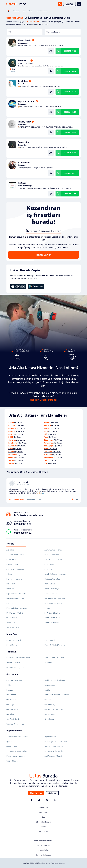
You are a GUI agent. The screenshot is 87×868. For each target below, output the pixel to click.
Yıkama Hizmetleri (52, 623)
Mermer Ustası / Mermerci (55, 598)
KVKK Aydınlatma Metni (43, 840)
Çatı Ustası (49, 569)
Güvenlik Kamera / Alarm (54, 658)
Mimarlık (10, 603)
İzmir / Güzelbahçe (25, 186)
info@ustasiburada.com (29, 515)
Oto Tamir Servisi (13, 719)
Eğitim (9, 741)
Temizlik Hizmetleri (52, 618)
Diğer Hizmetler (14, 731)
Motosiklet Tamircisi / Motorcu (57, 695)
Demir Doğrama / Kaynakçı (55, 574)
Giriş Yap (69, 4)
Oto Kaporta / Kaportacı (54, 709)
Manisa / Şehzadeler (26, 64)
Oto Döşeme (11, 704)
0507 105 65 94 (70, 71)
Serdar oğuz (24, 142)
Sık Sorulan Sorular (43, 822)
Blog (44, 817)
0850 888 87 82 (23, 533)
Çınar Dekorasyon (17, 499)
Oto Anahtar (11, 700)
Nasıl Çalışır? (43, 812)
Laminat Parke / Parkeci (16, 598)
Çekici (9, 685)
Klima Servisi (50, 640)
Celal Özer (23, 81)
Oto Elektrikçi (50, 704)
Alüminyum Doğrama (53, 550)
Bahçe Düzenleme (52, 555)
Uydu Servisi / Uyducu (15, 667)
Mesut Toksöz (25, 40)
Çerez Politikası (43, 850)
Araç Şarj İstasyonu (14, 680)
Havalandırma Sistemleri (54, 746)
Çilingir (9, 574)
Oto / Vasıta (12, 674)
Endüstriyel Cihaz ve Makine (56, 741)
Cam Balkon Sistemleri (15, 569)
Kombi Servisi (12, 645)
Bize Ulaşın (44, 832)
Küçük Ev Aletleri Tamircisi (55, 645)
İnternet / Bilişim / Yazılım (17, 751)
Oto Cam (48, 700)
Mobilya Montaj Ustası (53, 603)
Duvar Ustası (50, 584)
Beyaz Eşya (12, 634)
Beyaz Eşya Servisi (14, 640)
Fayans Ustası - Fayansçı (16, 593)
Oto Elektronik (12, 709)
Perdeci (48, 608)
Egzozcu (10, 690)
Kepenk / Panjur (51, 593)
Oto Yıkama (49, 719)
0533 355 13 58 (70, 194)
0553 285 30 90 (70, 51)
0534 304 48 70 (70, 112)
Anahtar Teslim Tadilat (15, 555)
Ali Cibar (22, 183)
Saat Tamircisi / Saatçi (53, 756)
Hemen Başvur (43, 255)
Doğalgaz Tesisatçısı (53, 579)
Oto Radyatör (50, 714)
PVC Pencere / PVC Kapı (16, 613)
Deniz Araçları (50, 685)
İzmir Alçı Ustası (28, 11)
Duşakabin (11, 584)
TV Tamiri (48, 663)
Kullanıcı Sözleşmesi (43, 855)
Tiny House (11, 623)
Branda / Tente (12, 564)
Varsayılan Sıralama (63, 32)
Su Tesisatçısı (12, 618)
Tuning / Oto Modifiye (15, 724)
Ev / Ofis (10, 544)
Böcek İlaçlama (13, 560)
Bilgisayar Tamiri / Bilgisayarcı (18, 658)
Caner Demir (24, 163)
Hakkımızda (43, 807)
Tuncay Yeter (24, 122)
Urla (25, 32)
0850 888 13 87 (23, 524)
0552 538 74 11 (70, 153)
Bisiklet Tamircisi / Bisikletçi (55, 680)
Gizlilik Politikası (43, 845)
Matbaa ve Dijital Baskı (54, 751)
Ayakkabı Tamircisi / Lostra (17, 737)
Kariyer (43, 827)
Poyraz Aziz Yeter (26, 101)
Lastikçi (47, 690)
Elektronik (11, 652)
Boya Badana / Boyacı (53, 560)
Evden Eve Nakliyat (52, 589)
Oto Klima (10, 714)
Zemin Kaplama (13, 627)
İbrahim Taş (24, 61)
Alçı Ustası (16, 11)
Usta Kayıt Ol (36, 793)
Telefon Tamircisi (13, 663)
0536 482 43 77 (70, 132)
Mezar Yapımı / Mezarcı (16, 756)
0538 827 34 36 (70, 173)
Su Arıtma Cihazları (52, 613)
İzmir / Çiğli (22, 104)
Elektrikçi (10, 589)
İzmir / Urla (22, 165)
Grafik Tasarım (12, 746)
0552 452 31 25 (70, 92)
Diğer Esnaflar (50, 737)
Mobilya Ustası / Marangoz (17, 608)
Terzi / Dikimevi (13, 761)
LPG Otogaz (11, 695)
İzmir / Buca (23, 84)
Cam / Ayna (49, 564)
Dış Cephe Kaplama (14, 579)
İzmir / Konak (23, 43)
